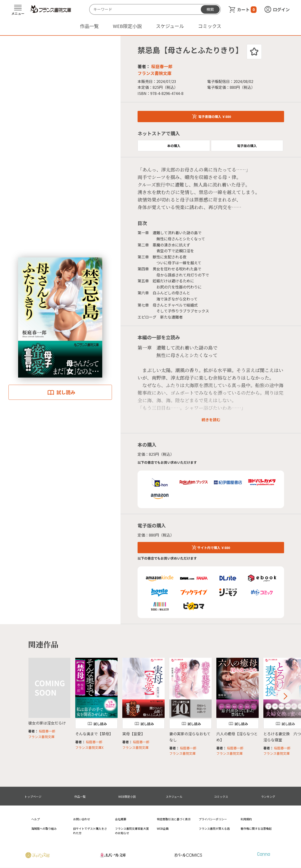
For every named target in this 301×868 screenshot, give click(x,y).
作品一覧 (89, 26)
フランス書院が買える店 (214, 828)
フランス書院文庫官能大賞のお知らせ (132, 831)
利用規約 (246, 819)
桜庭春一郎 (162, 66)
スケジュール (170, 26)
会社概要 (121, 819)
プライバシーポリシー (213, 819)
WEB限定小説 (127, 26)
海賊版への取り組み (44, 828)
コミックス (210, 26)
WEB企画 (163, 828)
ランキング (268, 796)
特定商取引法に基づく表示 (174, 819)
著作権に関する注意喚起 (256, 828)
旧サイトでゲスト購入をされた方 (90, 831)
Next (285, 696)
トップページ (33, 796)
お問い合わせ (82, 819)
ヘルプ (36, 819)
